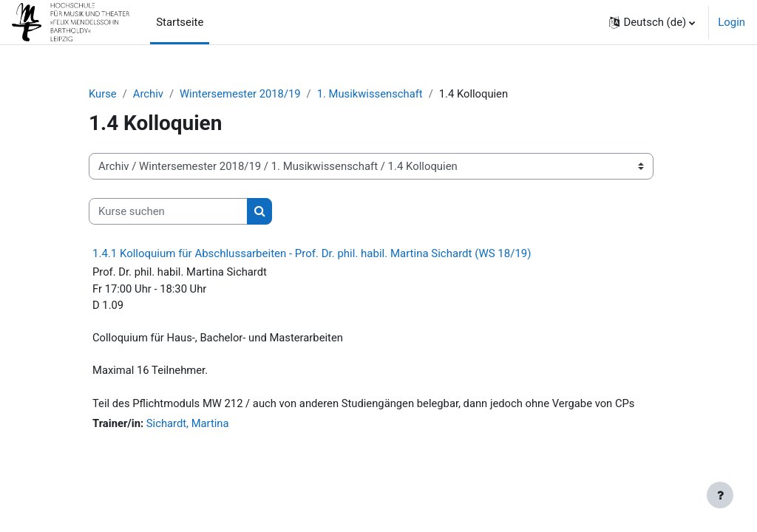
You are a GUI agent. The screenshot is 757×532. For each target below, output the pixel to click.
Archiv (149, 94)
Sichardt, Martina (188, 425)
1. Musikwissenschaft (372, 94)
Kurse (103, 94)
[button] (652, 22)
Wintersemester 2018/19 (241, 94)
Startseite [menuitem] (180, 22)
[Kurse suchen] (168, 211)
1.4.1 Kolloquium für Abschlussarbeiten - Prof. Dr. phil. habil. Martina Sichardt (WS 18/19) (312, 254)
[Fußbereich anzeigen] (720, 495)
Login (731, 22)
